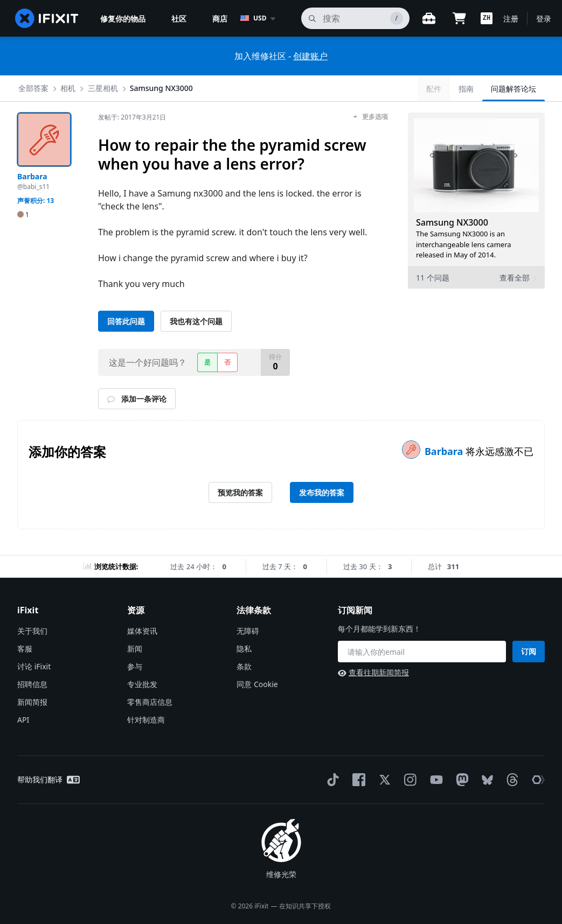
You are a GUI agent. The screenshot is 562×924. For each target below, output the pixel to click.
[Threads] (510, 780)
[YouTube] (434, 780)
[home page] (47, 18)
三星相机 (103, 88)
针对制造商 (146, 720)
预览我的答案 (240, 492)
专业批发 (142, 684)
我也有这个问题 (196, 321)
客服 (25, 649)
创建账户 (310, 56)
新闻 (135, 649)
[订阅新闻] (422, 652)
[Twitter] (383, 780)
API (23, 720)
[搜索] (355, 18)
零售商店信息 (150, 702)
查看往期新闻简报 (373, 672)
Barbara (445, 451)
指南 (466, 89)
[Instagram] (408, 780)
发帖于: (132, 117)
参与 (135, 666)
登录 (544, 19)
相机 (68, 88)
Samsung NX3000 (161, 88)
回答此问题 (126, 321)
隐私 (244, 649)
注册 (511, 19)
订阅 (529, 651)
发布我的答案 (322, 492)
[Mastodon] (460, 780)
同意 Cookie (257, 684)
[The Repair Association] (536, 780)
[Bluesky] (485, 780)
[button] (487, 18)
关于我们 (32, 631)
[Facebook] (357, 780)
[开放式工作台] (429, 18)
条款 (244, 666)
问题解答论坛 (514, 89)
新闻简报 (32, 702)
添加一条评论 (137, 399)
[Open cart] (459, 18)
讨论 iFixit (34, 666)
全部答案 (33, 88)
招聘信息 (32, 684)
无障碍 (248, 631)
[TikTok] (331, 780)
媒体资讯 (142, 631)
